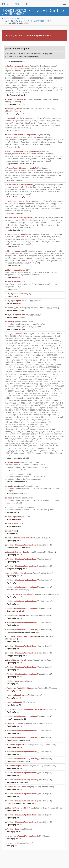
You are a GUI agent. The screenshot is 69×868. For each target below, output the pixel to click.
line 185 (16, 62)
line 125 (14, 266)
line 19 (17, 494)
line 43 (16, 114)
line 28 (13, 130)
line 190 (14, 519)
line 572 (14, 534)
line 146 (13, 512)
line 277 (14, 247)
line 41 (18, 548)
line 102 (16, 105)
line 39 (13, 289)
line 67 (16, 230)
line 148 (15, 555)
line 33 (16, 470)
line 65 (17, 569)
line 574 (14, 684)
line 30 (15, 180)
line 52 (18, 458)
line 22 (16, 719)
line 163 (14, 526)
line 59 (17, 656)
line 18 (14, 503)
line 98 (13, 296)
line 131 (14, 277)
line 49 (21, 590)
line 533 (14, 691)
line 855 (16, 310)
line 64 (16, 611)
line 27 (17, 782)
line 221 (14, 303)
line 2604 (16, 329)
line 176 (14, 705)
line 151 (14, 832)
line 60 (15, 213)
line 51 (13, 147)
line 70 (19, 197)
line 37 (20, 164)
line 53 (14, 562)
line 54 (13, 846)
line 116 (14, 839)
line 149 (16, 95)
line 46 (22, 803)
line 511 (14, 698)
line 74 (17, 482)
